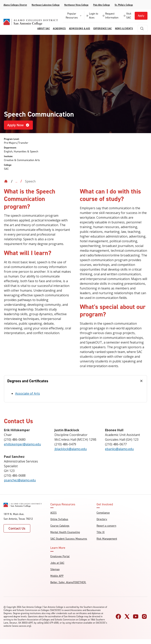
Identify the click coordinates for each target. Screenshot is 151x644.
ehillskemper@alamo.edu (22, 444)
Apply (141, 16)
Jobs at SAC (57, 563)
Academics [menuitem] (59, 29)
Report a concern (106, 526)
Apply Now (18, 125)
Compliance (103, 513)
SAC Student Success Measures (69, 539)
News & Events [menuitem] (124, 29)
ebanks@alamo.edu (119, 449)
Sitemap (55, 569)
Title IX (101, 532)
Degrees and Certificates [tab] (28, 381)
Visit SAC (127, 16)
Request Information (110, 16)
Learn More (58, 548)
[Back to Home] (6, 181)
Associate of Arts (28, 393)
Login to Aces (92, 16)
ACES (53, 513)
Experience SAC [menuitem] (103, 29)
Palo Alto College (102, 5)
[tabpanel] (75, 394)
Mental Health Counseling (65, 532)
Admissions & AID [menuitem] (80, 29)
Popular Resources (74, 16)
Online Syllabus (59, 519)
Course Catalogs (60, 526)
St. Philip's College (124, 5)
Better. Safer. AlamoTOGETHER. (68, 582)
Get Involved (105, 504)
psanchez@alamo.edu (20, 480)
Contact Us (17, 528)
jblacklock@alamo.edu (71, 449)
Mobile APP (57, 576)
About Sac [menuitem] (44, 29)
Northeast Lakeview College (46, 5)
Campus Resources (63, 504)
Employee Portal (60, 556)
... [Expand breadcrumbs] (16, 181)
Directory (102, 519)
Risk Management (107, 539)
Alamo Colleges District (15, 5)
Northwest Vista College (76, 5)
